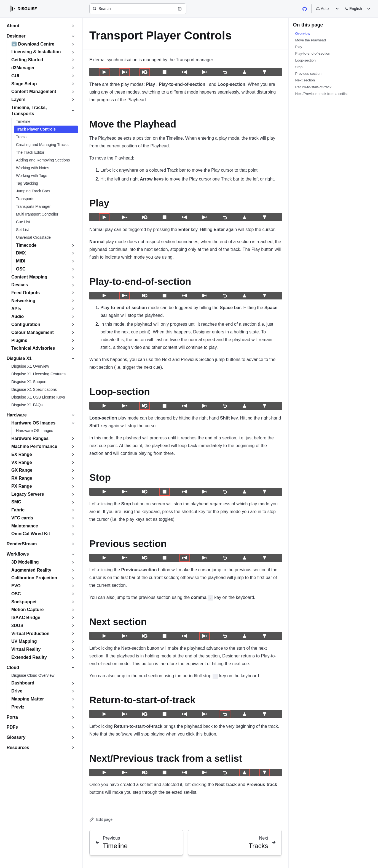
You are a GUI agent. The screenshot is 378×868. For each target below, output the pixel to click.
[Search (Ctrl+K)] (138, 9)
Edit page (101, 820)
